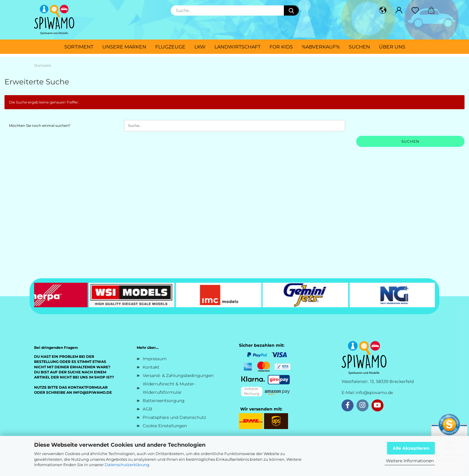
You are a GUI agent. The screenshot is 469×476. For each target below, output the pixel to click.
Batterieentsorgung (164, 401)
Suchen (359, 47)
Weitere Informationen (410, 461)
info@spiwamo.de (374, 393)
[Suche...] (291, 10)
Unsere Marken (124, 47)
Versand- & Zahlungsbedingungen (178, 375)
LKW (200, 47)
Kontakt (151, 367)
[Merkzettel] (415, 10)
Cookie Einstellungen (165, 426)
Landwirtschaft (237, 47)
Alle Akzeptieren (411, 448)
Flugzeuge (170, 47)
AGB (147, 409)
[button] (383, 10)
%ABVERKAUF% (321, 47)
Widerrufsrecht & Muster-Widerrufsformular (169, 388)
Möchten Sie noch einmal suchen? (40, 126)
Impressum (155, 359)
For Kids (281, 47)
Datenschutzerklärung (127, 465)
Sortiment (79, 47)
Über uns (392, 47)
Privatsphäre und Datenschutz (174, 417)
